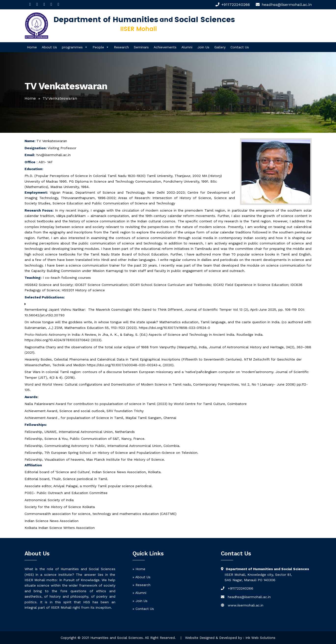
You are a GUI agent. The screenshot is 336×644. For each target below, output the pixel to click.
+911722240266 (236, 5)
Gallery (220, 47)
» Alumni (139, 593)
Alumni (187, 47)
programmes (75, 47)
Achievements (165, 47)
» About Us (141, 577)
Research (121, 47)
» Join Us (140, 601)
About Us (49, 47)
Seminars (141, 47)
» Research (141, 585)
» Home (139, 569)
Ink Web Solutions (260, 638)
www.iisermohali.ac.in (246, 605)
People (101, 47)
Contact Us (240, 47)
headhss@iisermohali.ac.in (249, 597)
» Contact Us (143, 609)
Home (32, 47)
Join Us (203, 47)
